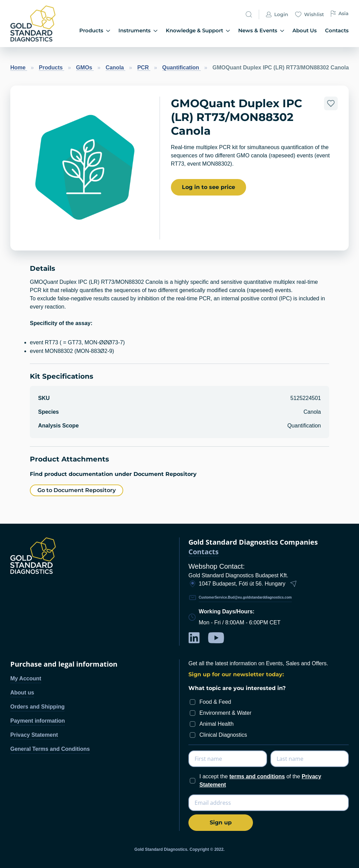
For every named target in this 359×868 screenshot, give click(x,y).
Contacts (204, 552)
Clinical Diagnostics (223, 735)
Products (51, 68)
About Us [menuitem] (307, 30)
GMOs (85, 68)
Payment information (38, 721)
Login (277, 16)
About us (22, 693)
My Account (26, 678)
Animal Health (217, 724)
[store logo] (35, 24)
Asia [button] (340, 15)
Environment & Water (225, 713)
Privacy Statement (34, 735)
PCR (144, 68)
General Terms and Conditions (50, 749)
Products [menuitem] (104, 30)
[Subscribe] (221, 823)
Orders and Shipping (37, 707)
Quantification (182, 68)
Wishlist (310, 16)
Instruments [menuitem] (146, 30)
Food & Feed (215, 702)
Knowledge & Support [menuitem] (204, 30)
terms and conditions (257, 776)
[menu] (208, 31)
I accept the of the (260, 781)
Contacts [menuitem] (338, 30)
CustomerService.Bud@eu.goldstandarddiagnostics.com (245, 597)
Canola (116, 68)
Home (19, 68)
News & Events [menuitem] (265, 30)
